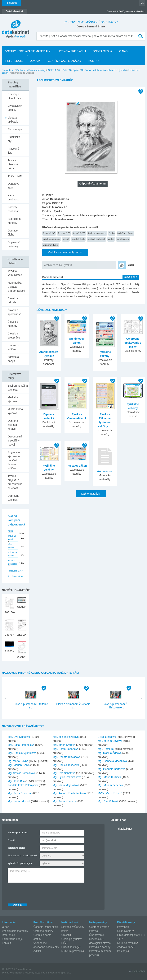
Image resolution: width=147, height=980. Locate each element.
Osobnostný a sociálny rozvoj (15, 441)
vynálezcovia (123, 239)
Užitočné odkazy (43, 931)
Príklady (122, 951)
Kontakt (95, 61)
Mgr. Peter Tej (106, 749)
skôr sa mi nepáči (12, 554)
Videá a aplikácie (13, 120)
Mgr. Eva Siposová (19, 737)
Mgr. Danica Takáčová (66, 765)
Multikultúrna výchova (15, 411)
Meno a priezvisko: (18, 833)
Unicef (65, 935)
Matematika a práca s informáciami (16, 287)
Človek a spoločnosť (14, 312)
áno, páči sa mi (12, 537)
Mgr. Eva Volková (108, 801)
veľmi (10, 531)
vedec (111, 239)
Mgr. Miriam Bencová (110, 785)
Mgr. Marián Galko (19, 765)
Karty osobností (13, 197)
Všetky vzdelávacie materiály (28, 51)
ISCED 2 (52, 70)
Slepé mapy (15, 129)
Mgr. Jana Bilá (16, 781)
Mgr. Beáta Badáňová (66, 749)
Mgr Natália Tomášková (22, 773)
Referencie (14, 61)
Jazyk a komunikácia (15, 273)
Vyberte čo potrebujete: (20, 863)
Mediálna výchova (13, 399)
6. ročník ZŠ (65, 70)
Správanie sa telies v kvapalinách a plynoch (103, 70)
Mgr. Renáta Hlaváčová (67, 757)
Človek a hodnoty (13, 324)
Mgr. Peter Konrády (64, 801)
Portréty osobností (13, 209)
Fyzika (76, 70)
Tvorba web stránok (12, 973)
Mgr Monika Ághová (110, 753)
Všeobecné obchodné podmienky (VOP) (46, 947)
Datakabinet (8, 70)
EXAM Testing (70, 947)
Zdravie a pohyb (13, 359)
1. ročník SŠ (49, 233)
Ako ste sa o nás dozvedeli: (23, 856)
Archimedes (105, 471)
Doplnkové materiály (14, 244)
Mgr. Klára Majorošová (66, 785)
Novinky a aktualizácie (15, 96)
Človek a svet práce (14, 336)
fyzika (112, 233)
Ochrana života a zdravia (13, 425)
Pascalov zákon (77, 466)
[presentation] (37, 892)
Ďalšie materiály (91, 494)
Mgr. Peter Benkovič (20, 793)
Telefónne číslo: (16, 848)
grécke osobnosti (51, 239)
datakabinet (125, 829)
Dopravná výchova (13, 498)
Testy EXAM (15, 176)
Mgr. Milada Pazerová (66, 737)
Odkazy (35, 61)
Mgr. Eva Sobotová (64, 773)
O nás (123, 51)
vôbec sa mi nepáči (12, 562)
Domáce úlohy (13, 233)
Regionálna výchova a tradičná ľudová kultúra (14, 460)
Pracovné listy (13, 151)
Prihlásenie (11, 3)
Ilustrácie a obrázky (14, 221)
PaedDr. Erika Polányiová (23, 785)
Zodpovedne (125, 947)
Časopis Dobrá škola (46, 927)
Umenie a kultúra (13, 347)
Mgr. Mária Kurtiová (109, 777)
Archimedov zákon (97, 233)
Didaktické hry (14, 139)
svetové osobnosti (96, 239)
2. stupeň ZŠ (64, 233)
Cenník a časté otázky (65, 61)
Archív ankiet (14, 576)
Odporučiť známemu (93, 184)
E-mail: (11, 840)
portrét (66, 239)
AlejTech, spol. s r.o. (61, 973)
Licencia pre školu (72, 51)
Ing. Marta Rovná (18, 761)
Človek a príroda (13, 300)
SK (142, 3)
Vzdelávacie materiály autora (65, 252)
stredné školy (78, 239)
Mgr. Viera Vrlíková (19, 801)
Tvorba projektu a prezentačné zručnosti (15, 482)
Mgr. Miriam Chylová (110, 741)
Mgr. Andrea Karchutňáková (69, 793)
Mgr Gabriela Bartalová (112, 769)
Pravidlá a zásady (100, 947)
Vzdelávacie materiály (15, 931)
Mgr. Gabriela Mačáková (112, 761)
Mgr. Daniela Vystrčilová (22, 753)
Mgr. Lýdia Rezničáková (67, 777)
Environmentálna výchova (18, 388)
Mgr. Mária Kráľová (64, 745)
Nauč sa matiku (126, 943)
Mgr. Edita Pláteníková (21, 745)
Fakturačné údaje (12, 939)
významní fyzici (51, 245)
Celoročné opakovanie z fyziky (133, 343)
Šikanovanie (96, 935)
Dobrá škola (102, 51)
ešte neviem (11, 546)
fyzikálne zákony (126, 233)
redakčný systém (33, 973)
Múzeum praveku (71, 951)
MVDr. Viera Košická (110, 793)
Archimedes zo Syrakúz (58, 265)
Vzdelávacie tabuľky (15, 108)
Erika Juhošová (107, 737)
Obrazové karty (13, 186)
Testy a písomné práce (13, 164)
